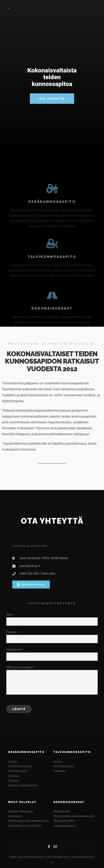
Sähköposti (15, 650)
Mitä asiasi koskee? (21, 667)
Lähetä (19, 709)
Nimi (11, 615)
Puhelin (13, 632)
